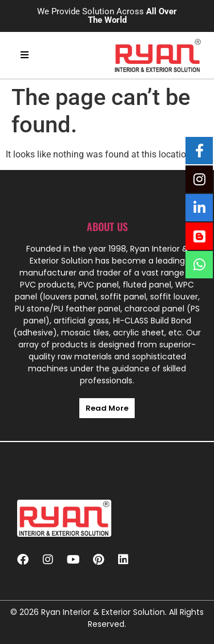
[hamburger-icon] (24, 55)
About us (107, 226)
